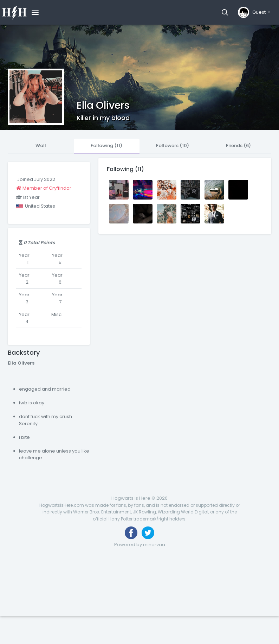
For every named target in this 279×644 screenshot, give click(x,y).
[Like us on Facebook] (131, 533)
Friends (238, 146)
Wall (41, 146)
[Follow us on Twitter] (148, 533)
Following (106, 146)
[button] (225, 12)
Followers (173, 146)
